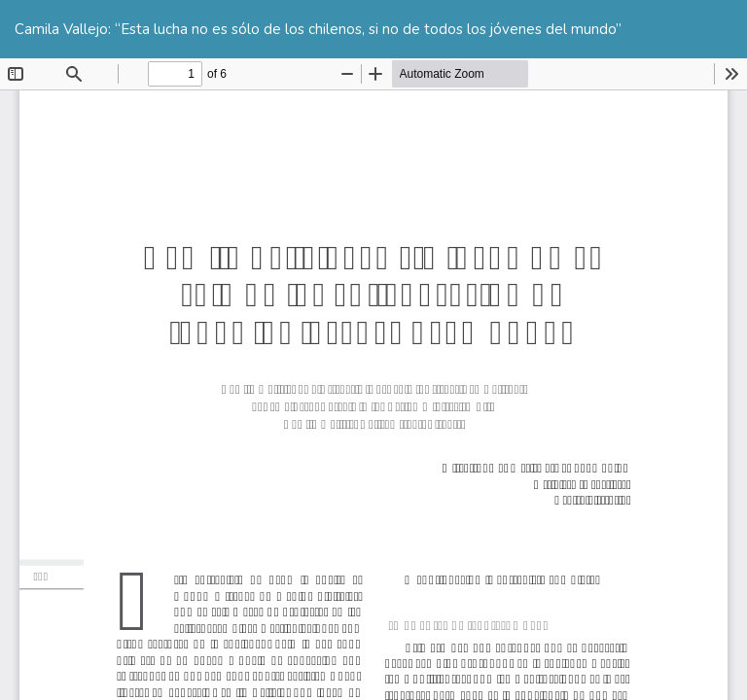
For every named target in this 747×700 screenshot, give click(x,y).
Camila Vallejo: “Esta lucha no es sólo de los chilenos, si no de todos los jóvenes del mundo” (318, 29)
